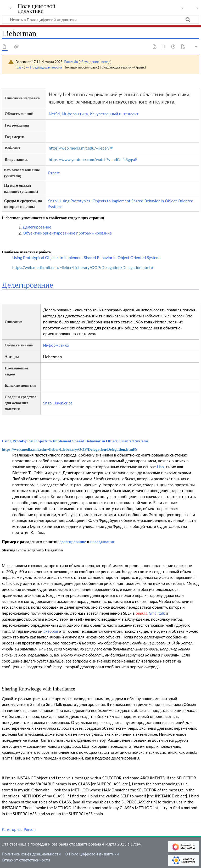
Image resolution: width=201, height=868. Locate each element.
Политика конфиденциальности (31, 854)
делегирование (73, 542)
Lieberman (52, 357)
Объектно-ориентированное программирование (67, 233)
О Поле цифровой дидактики (92, 854)
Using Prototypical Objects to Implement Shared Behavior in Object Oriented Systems (87, 258)
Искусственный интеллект (114, 114)
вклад (106, 62)
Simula (142, 613)
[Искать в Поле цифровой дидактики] (100, 19)
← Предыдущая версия (44, 67)
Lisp (160, 467)
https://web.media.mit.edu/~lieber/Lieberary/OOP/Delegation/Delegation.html (81, 267)
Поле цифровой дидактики (37, 9)
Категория (11, 829)
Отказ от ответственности (26, 860)
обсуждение (89, 62)
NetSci (54, 114)
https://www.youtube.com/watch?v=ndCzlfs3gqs (91, 159)
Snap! (53, 201)
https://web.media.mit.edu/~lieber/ (79, 148)
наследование (102, 542)
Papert (54, 173)
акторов (51, 631)
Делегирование (37, 227)
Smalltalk (157, 613)
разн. (20, 67)
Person (30, 829)
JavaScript (63, 403)
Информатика (75, 114)
